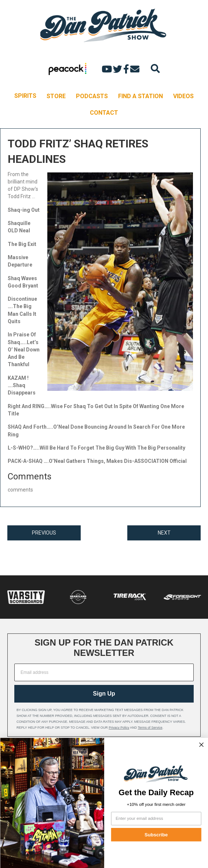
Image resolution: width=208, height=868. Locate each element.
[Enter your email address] (156, 818)
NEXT (164, 533)
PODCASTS (92, 96)
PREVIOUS (44, 533)
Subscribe (156, 835)
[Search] (155, 69)
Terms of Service (150, 728)
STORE (56, 96)
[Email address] (104, 672)
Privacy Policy (119, 728)
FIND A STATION (141, 96)
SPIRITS (25, 96)
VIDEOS (183, 96)
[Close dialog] (201, 745)
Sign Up (104, 694)
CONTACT (104, 113)
